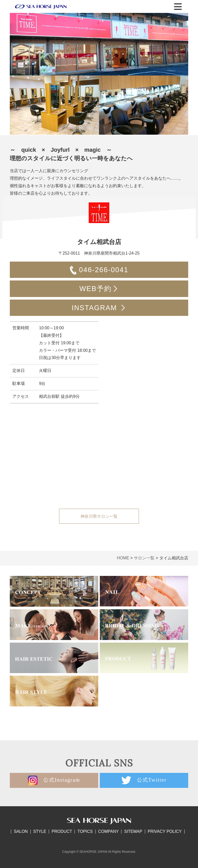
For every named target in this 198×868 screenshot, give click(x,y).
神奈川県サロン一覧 (99, 516)
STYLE (40, 831)
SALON (21, 831)
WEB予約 (99, 289)
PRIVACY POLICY (165, 831)
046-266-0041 (99, 271)
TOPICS (85, 831)
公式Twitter (144, 780)
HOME (123, 558)
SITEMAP (133, 831)
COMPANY (109, 831)
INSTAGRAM (99, 309)
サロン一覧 (144, 558)
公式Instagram (54, 780)
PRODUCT (62, 831)
